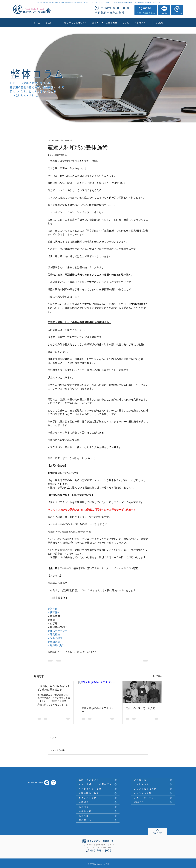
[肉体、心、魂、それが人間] (142, 692)
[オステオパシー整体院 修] (53, 783)
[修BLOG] (153, 802)
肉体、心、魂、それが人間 (140, 708)
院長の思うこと (55, 652)
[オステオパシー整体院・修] (47, 783)
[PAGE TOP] (157, 831)
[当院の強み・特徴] (98, 793)
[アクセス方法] (153, 784)
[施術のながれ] (98, 811)
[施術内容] (98, 807)
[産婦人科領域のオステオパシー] (98, 692)
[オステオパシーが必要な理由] (98, 784)
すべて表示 (157, 676)
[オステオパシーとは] (98, 789)
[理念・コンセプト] (98, 780)
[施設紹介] (98, 802)
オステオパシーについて (74, 652)
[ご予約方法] (153, 780)
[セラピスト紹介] (98, 798)
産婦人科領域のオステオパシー (98, 710)
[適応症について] (98, 820)
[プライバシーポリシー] (153, 798)
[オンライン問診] (153, 793)
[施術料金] (98, 816)
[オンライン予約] (177, 10)
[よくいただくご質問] (153, 789)
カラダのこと (93, 652)
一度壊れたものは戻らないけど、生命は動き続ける (53, 688)
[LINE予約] (164, 10)
